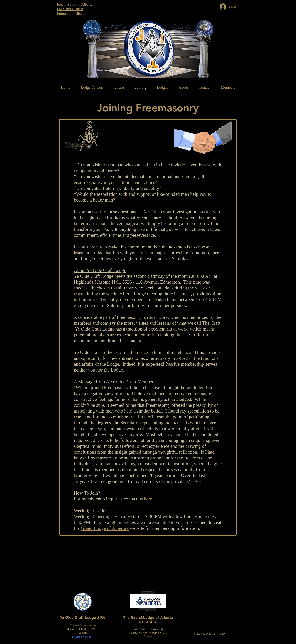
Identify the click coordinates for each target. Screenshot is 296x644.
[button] (183, 87)
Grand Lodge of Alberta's (105, 528)
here (148, 499)
